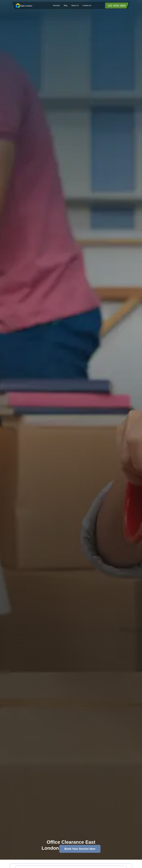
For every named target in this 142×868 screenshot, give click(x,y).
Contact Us (87, 6)
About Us (75, 6)
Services (56, 6)
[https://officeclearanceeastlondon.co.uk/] (28, 6)
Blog (66, 6)
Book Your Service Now (80, 849)
